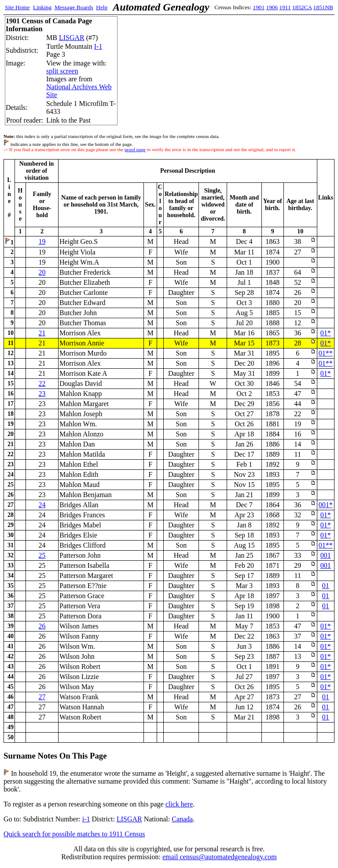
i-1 (86, 819)
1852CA (302, 7)
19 (42, 242)
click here (179, 804)
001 (326, 555)
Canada (182, 819)
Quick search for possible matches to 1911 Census (74, 834)
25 (42, 555)
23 (42, 394)
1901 (259, 7)
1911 (285, 7)
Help (102, 7)
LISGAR (72, 38)
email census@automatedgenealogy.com (220, 857)
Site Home (17, 7)
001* (326, 505)
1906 (272, 7)
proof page (135, 149)
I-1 (98, 46)
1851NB (323, 7)
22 (42, 383)
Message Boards (74, 7)
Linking (42, 7)
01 (326, 586)
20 (42, 272)
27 (42, 697)
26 (42, 626)
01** (326, 353)
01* (326, 333)
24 (42, 505)
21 (42, 333)
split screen (62, 71)
